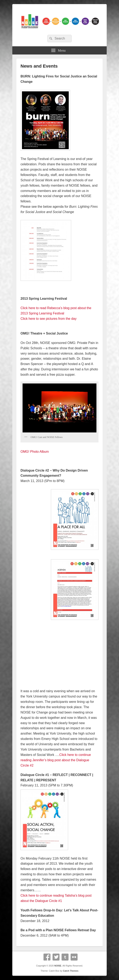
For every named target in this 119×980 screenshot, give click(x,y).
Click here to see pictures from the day (49, 319)
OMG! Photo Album (35, 452)
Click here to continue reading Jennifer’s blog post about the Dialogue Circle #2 (56, 760)
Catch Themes (71, 971)
